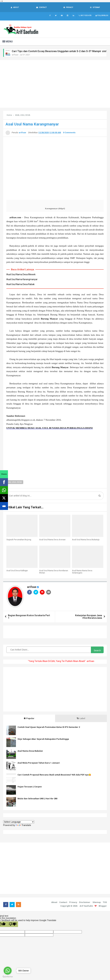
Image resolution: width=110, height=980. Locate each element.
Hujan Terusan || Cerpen (30, 787)
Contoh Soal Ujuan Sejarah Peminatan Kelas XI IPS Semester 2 (49, 727)
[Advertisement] (55, 84)
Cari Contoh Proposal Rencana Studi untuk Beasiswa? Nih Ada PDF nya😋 (54, 775)
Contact (63, 903)
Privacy (73, 903)
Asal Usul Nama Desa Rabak (20, 285)
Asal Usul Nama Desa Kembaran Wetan (54, 572)
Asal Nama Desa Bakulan (30, 751)
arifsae (32, 587)
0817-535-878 (85, 16)
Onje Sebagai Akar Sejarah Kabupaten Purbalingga (43, 739)
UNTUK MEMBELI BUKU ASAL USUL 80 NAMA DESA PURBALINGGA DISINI (50, 428)
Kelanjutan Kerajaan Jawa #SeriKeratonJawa (89, 617)
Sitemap (97, 903)
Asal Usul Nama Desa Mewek (21, 275)
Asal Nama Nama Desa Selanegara (82, 572)
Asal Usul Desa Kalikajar (17, 571)
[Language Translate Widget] (19, 822)
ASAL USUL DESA (14, 482)
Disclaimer (85, 903)
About (54, 903)
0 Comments (69, 133)
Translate (23, 825)
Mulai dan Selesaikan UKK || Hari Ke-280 (37, 799)
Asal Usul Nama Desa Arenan (52, 540)
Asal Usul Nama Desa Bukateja (86, 540)
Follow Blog (102, 16)
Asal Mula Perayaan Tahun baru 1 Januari (39, 763)
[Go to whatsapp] (8, 971)
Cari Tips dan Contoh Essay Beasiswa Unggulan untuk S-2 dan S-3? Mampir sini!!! (60, 52)
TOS (105, 903)
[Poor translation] (13, 924)
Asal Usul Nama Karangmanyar (22, 280)
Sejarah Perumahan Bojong (19, 540)
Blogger (103, 906)
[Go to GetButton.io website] (8, 977)
